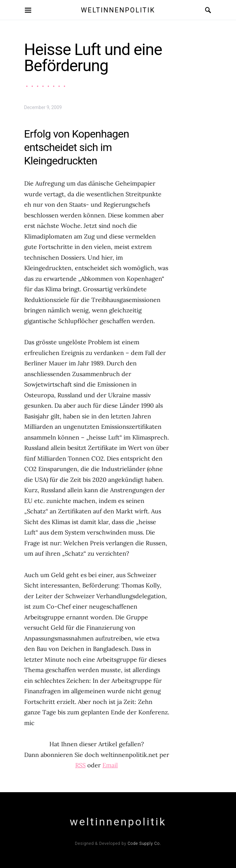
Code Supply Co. (144, 844)
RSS (80, 765)
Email (110, 765)
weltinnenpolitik (118, 10)
